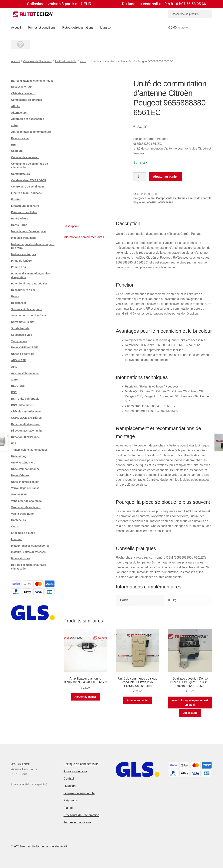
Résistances (19, 303)
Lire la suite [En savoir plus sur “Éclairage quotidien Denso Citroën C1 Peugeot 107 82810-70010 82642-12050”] (190, 713)
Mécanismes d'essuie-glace (28, 231)
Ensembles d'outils (23, 533)
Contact (69, 778)
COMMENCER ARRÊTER (27, 418)
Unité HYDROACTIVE (24, 347)
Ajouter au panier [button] (85, 697)
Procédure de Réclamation (81, 815)
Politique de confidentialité (81, 764)
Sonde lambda (20, 328)
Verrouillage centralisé (25, 488)
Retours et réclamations (78, 28)
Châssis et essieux (23, 93)
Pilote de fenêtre (21, 261)
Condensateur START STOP (29, 180)
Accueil (16, 28)
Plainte (68, 808)
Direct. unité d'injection (26, 424)
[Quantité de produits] (140, 177)
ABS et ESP (18, 360)
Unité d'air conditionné (25, 469)
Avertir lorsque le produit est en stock (190, 703)
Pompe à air (19, 267)
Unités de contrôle (66, 61)
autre (83, 61)
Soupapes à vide (22, 335)
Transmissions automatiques (29, 450)
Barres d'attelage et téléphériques (32, 81)
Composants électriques (37, 61)
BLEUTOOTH (19, 386)
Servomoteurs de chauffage (28, 315)
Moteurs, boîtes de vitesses (28, 552)
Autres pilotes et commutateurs (31, 132)
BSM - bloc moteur (23, 405)
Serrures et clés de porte (27, 309)
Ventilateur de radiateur (26, 507)
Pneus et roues (21, 558)
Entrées (16, 199)
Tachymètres (19, 341)
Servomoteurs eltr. (23, 322)
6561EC (152, 202)
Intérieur (16, 539)
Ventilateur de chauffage (26, 501)
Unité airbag (19, 456)
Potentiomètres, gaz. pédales (29, 284)
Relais (15, 296)
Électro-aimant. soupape (27, 193)
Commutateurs (20, 174)
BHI (13, 145)
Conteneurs (18, 520)
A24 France (22, 846)
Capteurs (17, 151)
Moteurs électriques (24, 254)
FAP (14, 443)
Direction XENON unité (25, 437)
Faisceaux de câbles (24, 212)
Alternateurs (19, 113)
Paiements (71, 800)
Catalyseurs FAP (22, 87)
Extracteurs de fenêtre (25, 206)
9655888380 (166, 202)
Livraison (106, 28)
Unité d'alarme (20, 475)
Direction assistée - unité (27, 431)
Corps (15, 526)
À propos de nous (75, 771)
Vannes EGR (19, 494)
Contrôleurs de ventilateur (28, 187)
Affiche (16, 106)
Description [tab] (71, 226)
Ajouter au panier (165, 177)
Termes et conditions (42, 28)
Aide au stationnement (25, 373)
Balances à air (20, 138)
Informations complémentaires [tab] (84, 237)
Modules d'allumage (24, 238)
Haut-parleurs (20, 219)
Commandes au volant (25, 157)
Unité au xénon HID (23, 463)
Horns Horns (19, 225)
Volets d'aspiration (23, 514)
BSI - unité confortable (25, 399)
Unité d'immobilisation (25, 482)
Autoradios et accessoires (28, 119)
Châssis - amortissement (27, 412)
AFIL (14, 367)
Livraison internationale (79, 793)
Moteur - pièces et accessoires (30, 546)
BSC (14, 392)
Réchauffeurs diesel (24, 290)
